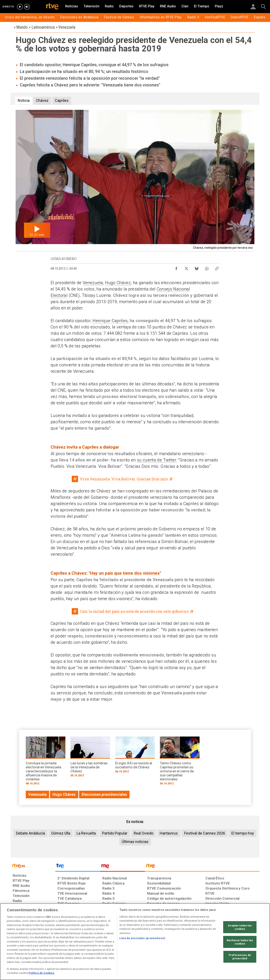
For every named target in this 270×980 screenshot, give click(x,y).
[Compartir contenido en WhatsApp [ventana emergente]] (207, 268)
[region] (135, 942)
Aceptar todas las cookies (240, 927)
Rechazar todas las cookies (240, 942)
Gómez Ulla (61, 833)
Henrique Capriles (110, 321)
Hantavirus (169, 833)
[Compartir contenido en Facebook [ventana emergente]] (176, 268)
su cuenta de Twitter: (157, 460)
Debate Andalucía (30, 833)
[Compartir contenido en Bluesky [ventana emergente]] (197, 268)
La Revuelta (86, 833)
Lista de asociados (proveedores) (142, 938)
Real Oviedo (144, 833)
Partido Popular (115, 833)
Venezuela (93, 283)
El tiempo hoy (243, 833)
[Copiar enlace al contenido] (217, 268)
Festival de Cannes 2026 (205, 833)
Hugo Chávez (118, 283)
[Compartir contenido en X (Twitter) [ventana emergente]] (186, 268)
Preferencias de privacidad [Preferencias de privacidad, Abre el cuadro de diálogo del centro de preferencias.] (240, 957)
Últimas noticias (135, 842)
